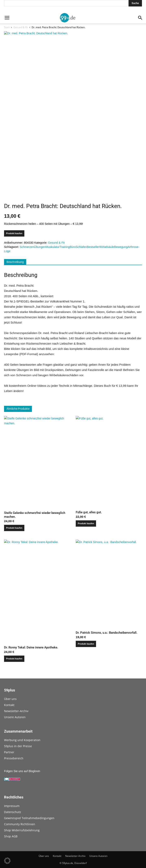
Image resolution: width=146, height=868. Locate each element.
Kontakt (9, 705)
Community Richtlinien (20, 824)
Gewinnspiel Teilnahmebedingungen (29, 818)
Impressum (12, 806)
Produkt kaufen (14, 233)
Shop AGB (11, 836)
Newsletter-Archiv (16, 711)
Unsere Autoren (15, 717)
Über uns (10, 699)
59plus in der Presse (18, 746)
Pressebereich (14, 758)
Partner (9, 752)
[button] (7, 861)
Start (7, 27)
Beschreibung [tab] (15, 262)
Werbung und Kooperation (22, 740)
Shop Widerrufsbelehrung (22, 830)
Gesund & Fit (21, 27)
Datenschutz (13, 812)
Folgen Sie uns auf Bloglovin (22, 771)
